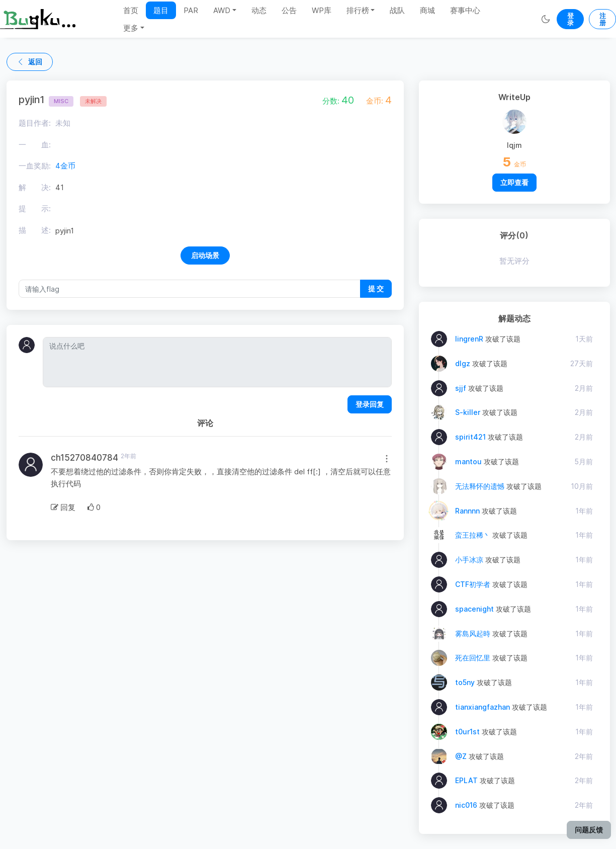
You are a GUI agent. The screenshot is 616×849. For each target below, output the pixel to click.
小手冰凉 (469, 560)
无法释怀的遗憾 (480, 486)
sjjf (461, 388)
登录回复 (370, 404)
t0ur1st (467, 732)
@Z (461, 756)
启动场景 (205, 255)
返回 (30, 62)
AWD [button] (222, 10)
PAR (191, 10)
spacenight (474, 609)
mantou (468, 461)
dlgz (463, 363)
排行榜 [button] (358, 10)
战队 (397, 10)
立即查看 (514, 182)
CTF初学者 (473, 584)
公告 (289, 10)
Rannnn (467, 511)
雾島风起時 (473, 633)
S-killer (468, 412)
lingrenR (469, 339)
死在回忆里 (473, 658)
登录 (570, 19)
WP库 (322, 10)
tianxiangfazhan (482, 707)
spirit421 (470, 437)
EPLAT (466, 780)
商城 (427, 10)
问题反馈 (589, 830)
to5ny (465, 682)
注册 (603, 19)
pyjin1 (46, 100)
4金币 (65, 166)
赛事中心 (465, 10)
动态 (259, 10)
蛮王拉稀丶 (473, 535)
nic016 (466, 805)
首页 (131, 10)
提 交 (376, 288)
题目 (161, 10)
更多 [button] (131, 28)
